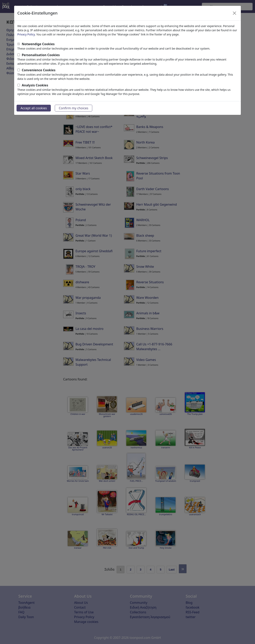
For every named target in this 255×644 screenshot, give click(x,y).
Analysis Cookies (35, 85)
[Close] (234, 13)
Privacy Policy (26, 34)
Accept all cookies (34, 108)
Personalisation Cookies (41, 55)
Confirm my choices (74, 108)
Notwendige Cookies (38, 44)
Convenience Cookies (39, 70)
